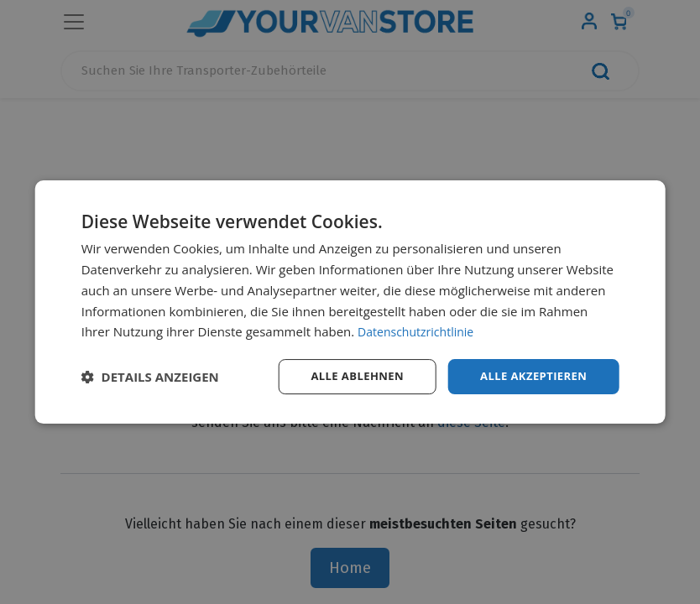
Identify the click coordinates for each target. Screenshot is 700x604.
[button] (150, 377)
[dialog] (350, 302)
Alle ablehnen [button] (347, 376)
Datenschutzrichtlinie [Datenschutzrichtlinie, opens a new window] (420, 331)
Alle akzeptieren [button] (530, 376)
